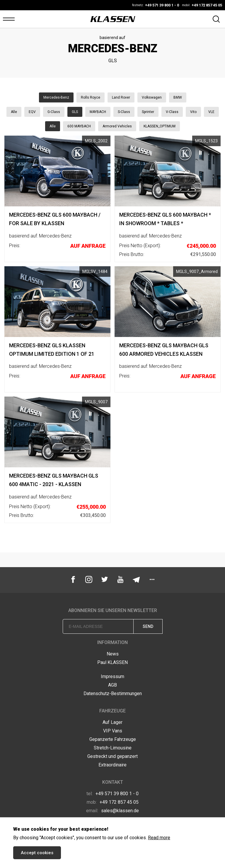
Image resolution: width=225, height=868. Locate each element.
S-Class (124, 112)
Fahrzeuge (112, 711)
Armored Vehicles (117, 126)
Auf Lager (112, 722)
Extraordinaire (112, 765)
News (113, 654)
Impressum (112, 676)
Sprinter (148, 112)
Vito (193, 112)
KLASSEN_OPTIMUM (160, 126)
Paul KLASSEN (112, 662)
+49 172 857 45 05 (113, 802)
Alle (14, 112)
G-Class (54, 112)
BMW (178, 97)
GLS (75, 112)
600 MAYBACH (79, 126)
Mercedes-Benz (56, 97)
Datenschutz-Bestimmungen (113, 693)
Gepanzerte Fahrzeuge (113, 739)
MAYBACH (98, 112)
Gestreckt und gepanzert (112, 756)
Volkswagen (152, 97)
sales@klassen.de (112, 811)
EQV (32, 112)
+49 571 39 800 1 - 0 (112, 794)
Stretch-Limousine (113, 748)
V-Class (172, 112)
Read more (159, 838)
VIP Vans (113, 731)
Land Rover (121, 97)
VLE (211, 112)
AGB (112, 685)
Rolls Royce (91, 97)
